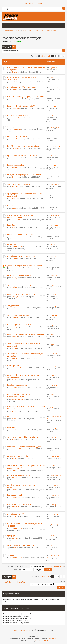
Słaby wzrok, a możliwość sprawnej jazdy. (25, 447)
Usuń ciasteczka (24, 630)
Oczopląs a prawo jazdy (17, 127)
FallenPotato (17, 129)
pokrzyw (15, 297)
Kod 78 (10, 206)
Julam (52, 295)
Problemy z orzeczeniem (18, 385)
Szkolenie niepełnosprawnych (46, 31)
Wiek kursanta (13, 428)
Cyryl (52, 97)
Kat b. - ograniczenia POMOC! (20, 325)
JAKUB (53, 285)
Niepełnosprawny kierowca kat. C (21, 256)
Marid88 (15, 490)
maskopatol (16, 368)
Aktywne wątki (10, 25)
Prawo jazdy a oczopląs (17, 137)
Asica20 (15, 458)
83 (40, 247)
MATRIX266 (16, 198)
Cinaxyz (15, 387)
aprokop (53, 524)
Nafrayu (15, 278)
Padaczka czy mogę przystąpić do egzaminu (26, 97)
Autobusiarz (54, 116)
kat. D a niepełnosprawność (19, 116)
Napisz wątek (9, 47)
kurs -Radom (13, 225)
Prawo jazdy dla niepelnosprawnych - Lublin (26, 334)
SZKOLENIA (27, 31)
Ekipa (15, 630)
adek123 (53, 395)
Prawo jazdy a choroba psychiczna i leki (24, 294)
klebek (19, 42)
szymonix (54, 184)
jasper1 (53, 325)
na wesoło (12, 244)
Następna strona (58, 566)
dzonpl (14, 258)
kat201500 (16, 358)
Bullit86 (15, 186)
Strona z (46, 56)
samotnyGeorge (56, 417)
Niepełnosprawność (16, 514)
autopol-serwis (17, 246)
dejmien (15, 538)
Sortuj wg (24, 570)
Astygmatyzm (13, 306)
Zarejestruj (29, 3)
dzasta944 (16, 507)
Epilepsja (11, 536)
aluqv (14, 208)
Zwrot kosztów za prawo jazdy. (21, 184)
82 (37, 247)
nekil (14, 99)
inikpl (14, 439)
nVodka (15, 430)
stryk (14, 227)
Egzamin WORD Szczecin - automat (22, 156)
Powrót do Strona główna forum (15, 582)
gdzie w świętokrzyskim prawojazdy (23, 437)
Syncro (14, 72)
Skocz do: (61, 582)
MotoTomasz (55, 476)
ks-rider (53, 244)
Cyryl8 (53, 77)
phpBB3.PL (53, 639)
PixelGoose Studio (42, 641)
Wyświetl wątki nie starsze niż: (26, 566)
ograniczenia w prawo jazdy (19, 285)
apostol (15, 497)
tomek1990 (16, 470)
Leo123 (53, 466)
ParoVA (53, 276)
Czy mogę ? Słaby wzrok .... (19, 315)
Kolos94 (15, 337)
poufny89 (15, 108)
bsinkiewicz (16, 237)
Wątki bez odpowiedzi (5, 25)
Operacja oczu (13, 366)
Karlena (16, 268)
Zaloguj (39, 3)
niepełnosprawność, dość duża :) (21, 234)
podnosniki (16, 308)
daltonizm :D (13, 416)
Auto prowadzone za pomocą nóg (22, 545)
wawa (52, 428)
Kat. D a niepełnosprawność (19, 475)
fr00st (14, 380)
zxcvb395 (15, 419)
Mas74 (53, 536)
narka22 (15, 287)
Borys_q (53, 505)
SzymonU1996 (17, 449)
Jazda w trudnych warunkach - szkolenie (24, 266)
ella (14, 42)
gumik (53, 235)
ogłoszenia (12, 555)
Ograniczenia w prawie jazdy (19, 504)
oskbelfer (54, 456)
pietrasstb (16, 148)
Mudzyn (15, 327)
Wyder (53, 447)
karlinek (53, 225)
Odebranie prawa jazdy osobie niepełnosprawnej (20, 216)
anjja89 (15, 478)
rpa (52, 194)
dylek (52, 366)
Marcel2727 (54, 146)
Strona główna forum (12, 31)
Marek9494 (16, 118)
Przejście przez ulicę (16, 165)
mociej (14, 348)
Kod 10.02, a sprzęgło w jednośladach (23, 146)
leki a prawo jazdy (15, 495)
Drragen (15, 516)
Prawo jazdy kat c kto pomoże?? (21, 106)
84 (44, 247)
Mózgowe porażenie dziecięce (20, 275)
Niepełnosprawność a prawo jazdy (22, 87)
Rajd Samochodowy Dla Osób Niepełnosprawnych (20, 396)
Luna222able (17, 220)
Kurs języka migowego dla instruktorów (24, 175)
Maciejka (15, 167)
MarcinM (15, 158)
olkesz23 (15, 89)
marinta (53, 315)
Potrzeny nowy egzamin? (18, 456)
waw (52, 335)
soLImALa (15, 82)
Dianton (15, 317)
